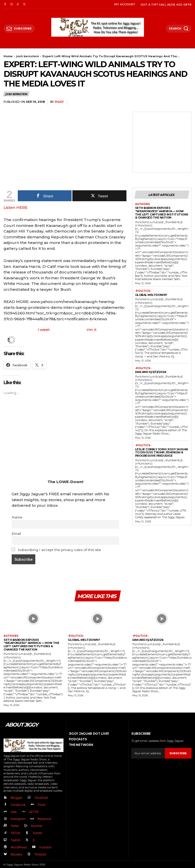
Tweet (43, 330)
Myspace (43, 817)
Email (16, 533)
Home (8, 56)
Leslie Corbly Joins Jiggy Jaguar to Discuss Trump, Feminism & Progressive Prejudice (161, 452)
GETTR (32, 811)
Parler (14, 824)
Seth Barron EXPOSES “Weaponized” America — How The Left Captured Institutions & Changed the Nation (162, 212)
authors (142, 204)
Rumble (35, 824)
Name (17, 517)
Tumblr (36, 830)
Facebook (17, 804)
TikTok (15, 830)
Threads (39, 850)
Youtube (44, 843)
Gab (13, 811)
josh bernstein (28, 56)
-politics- (143, 291)
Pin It (92, 330)
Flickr (40, 804)
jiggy (59, 102)
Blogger (16, 798)
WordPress (18, 843)
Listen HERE (15, 207)
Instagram (17, 817)
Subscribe (178, 753)
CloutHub (40, 798)
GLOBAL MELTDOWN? (151, 294)
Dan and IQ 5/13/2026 (151, 371)
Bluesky (16, 850)
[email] (148, 754)
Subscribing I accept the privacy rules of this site (56, 550)
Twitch (15, 837)
